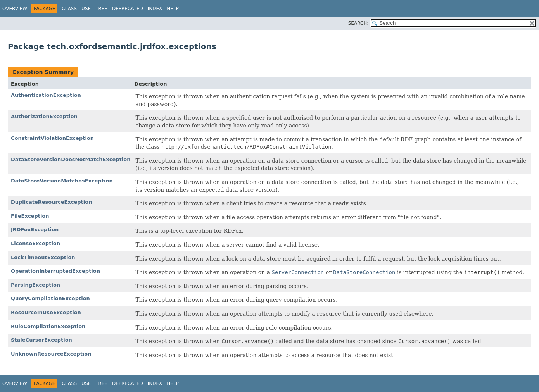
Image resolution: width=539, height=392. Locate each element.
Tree (101, 9)
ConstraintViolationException (52, 138)
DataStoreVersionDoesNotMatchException (71, 159)
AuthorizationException (44, 116)
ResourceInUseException (46, 312)
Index (155, 9)
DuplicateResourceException (51, 202)
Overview (15, 9)
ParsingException (35, 285)
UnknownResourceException (51, 354)
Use (86, 9)
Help (173, 9)
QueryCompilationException (50, 298)
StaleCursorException (41, 340)
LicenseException (35, 243)
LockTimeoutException (43, 257)
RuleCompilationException (48, 326)
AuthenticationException (46, 95)
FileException (30, 216)
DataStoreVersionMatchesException (62, 181)
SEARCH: (358, 23)
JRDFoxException (35, 230)
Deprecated (128, 9)
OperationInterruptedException (55, 271)
